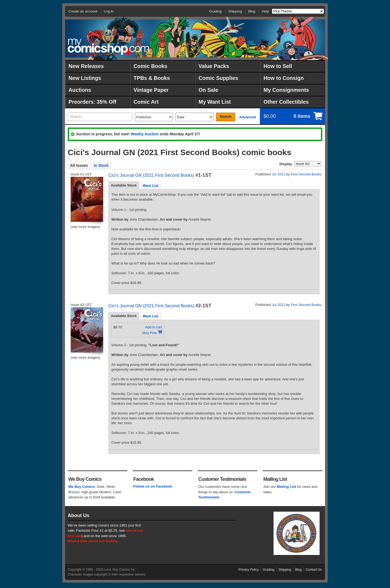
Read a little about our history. (93, 541)
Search (225, 117)
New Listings (85, 78)
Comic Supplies (218, 78)
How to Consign (284, 78)
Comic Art (146, 102)
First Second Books (306, 174)
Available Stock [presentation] (124, 185)
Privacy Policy (249, 570)
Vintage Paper (151, 90)
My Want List (215, 102)
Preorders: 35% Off (92, 102)
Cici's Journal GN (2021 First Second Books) (151, 175)
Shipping (235, 11)
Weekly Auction (144, 134)
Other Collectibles (286, 102)
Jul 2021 (279, 174)
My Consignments (286, 90)
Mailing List (287, 487)
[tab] (124, 185)
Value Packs (214, 66)
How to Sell (278, 66)
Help (265, 11)
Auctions (80, 90)
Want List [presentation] (151, 186)
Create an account (83, 11)
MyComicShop (108, 47)
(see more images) (85, 227)
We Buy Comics (82, 487)
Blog (252, 11)
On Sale (208, 90)
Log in (109, 11)
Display (286, 164)
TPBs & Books (152, 78)
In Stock (101, 165)
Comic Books (150, 66)
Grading (215, 11)
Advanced (248, 117)
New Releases (86, 66)
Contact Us (314, 570)
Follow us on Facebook (153, 486)
